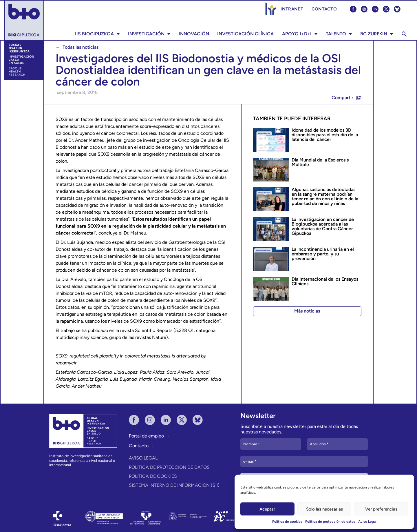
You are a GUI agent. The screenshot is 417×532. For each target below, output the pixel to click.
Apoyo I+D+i (300, 34)
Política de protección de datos (330, 522)
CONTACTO (324, 9)
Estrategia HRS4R (271, 9)
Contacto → (142, 446)
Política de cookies (287, 522)
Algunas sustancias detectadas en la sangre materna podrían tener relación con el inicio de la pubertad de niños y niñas (325, 196)
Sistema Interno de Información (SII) (174, 485)
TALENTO (339, 34)
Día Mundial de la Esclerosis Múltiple (320, 162)
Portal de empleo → (149, 436)
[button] (404, 34)
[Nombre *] (271, 444)
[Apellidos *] (337, 444)
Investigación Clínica (245, 34)
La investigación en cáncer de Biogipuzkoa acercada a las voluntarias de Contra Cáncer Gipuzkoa (323, 226)
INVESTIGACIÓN (149, 34)
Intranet (292, 9)
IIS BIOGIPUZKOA (97, 34)
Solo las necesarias (324, 509)
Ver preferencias (381, 509)
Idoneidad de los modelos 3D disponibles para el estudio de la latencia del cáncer (325, 135)
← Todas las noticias (77, 47)
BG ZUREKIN (377, 34)
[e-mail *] (304, 462)
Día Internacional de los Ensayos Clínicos (325, 281)
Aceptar (267, 509)
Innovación (194, 34)
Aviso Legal (367, 522)
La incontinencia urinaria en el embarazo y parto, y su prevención (323, 254)
